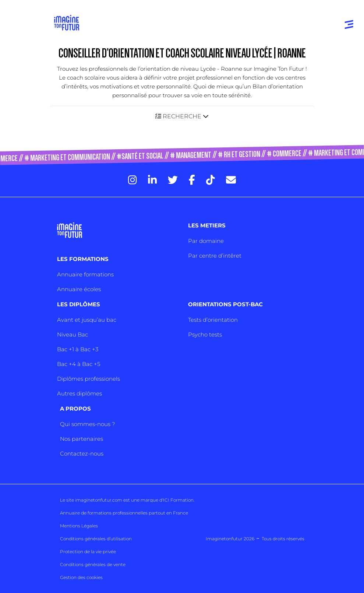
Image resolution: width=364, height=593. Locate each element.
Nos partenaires (82, 439)
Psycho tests (205, 334)
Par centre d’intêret (215, 256)
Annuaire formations (85, 274)
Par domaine (206, 241)
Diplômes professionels (89, 379)
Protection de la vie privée (88, 552)
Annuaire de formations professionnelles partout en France (124, 513)
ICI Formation (178, 500)
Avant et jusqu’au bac (87, 320)
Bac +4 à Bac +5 (79, 364)
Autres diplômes (79, 393)
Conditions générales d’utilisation (96, 539)
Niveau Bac (73, 334)
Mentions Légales (79, 526)
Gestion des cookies (81, 577)
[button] (182, 116)
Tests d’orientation (213, 320)
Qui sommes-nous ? (87, 424)
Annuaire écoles (79, 289)
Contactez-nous (82, 454)
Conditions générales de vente (93, 564)
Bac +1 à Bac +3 (78, 349)
